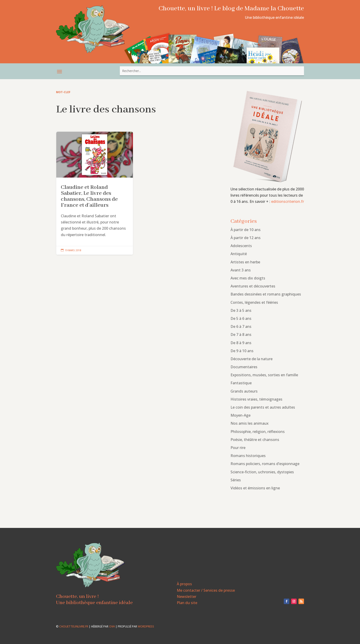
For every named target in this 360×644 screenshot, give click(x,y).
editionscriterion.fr (288, 201)
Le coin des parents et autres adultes (263, 407)
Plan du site (187, 603)
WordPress (146, 626)
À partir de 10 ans (246, 230)
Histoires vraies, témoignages (256, 399)
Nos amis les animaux (250, 423)
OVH (112, 626)
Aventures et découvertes (253, 286)
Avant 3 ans (241, 270)
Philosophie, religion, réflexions (258, 432)
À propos (184, 584)
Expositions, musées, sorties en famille (264, 375)
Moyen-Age (240, 415)
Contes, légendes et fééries (254, 302)
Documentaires (244, 367)
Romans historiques (248, 456)
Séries (236, 480)
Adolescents (241, 246)
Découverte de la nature (252, 359)
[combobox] (212, 71)
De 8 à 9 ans (241, 343)
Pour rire (238, 448)
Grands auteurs (244, 391)
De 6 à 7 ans (241, 326)
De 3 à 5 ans (241, 310)
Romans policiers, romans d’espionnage (265, 464)
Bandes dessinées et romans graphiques (266, 294)
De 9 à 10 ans (242, 351)
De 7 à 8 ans (241, 335)
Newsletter (187, 597)
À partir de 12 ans (246, 238)
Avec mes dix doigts (248, 278)
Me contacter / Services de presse (206, 590)
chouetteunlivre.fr (74, 626)
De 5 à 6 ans (241, 318)
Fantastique (241, 383)
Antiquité (239, 254)
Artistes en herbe (245, 262)
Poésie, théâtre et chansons (255, 440)
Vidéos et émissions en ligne (255, 488)
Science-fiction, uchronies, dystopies (262, 472)
